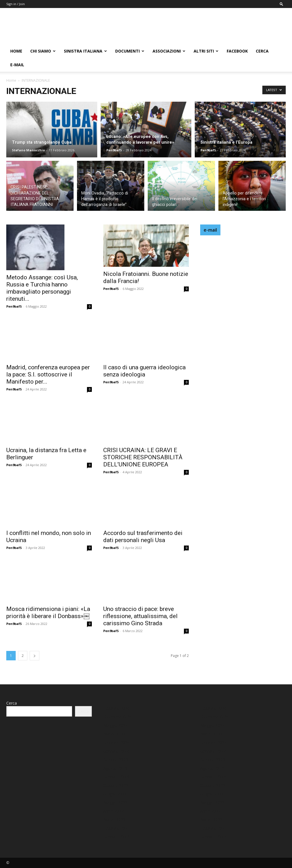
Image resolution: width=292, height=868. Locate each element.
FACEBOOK (237, 51)
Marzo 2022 (114, 820)
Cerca (262, 51)
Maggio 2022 (115, 802)
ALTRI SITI (206, 51)
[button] (281, 4)
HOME (16, 51)
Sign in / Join (16, 4)
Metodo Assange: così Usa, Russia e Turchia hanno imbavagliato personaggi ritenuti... (42, 288)
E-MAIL (17, 65)
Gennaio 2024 (116, 751)
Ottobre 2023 (116, 760)
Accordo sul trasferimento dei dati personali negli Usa (143, 537)
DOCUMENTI (130, 51)
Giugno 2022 (115, 794)
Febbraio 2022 (116, 828)
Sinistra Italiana (85, 51)
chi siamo (43, 51)
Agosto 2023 (115, 768)
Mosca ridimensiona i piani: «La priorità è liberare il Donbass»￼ (48, 613)
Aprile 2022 (113, 811)
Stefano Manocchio (28, 150)
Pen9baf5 (114, 150)
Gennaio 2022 (116, 837)
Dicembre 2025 (117, 717)
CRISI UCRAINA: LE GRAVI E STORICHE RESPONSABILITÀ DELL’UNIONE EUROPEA (143, 457)
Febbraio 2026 (116, 708)
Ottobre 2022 (116, 785)
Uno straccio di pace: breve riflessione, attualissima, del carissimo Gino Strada (140, 616)
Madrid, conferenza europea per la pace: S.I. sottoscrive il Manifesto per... (48, 374)
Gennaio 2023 (116, 777)
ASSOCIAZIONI (169, 51)
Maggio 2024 (115, 725)
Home (11, 80)
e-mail (210, 230)
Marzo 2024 (114, 734)
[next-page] (35, 656)
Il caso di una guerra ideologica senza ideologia (144, 371)
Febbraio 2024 (116, 742)
